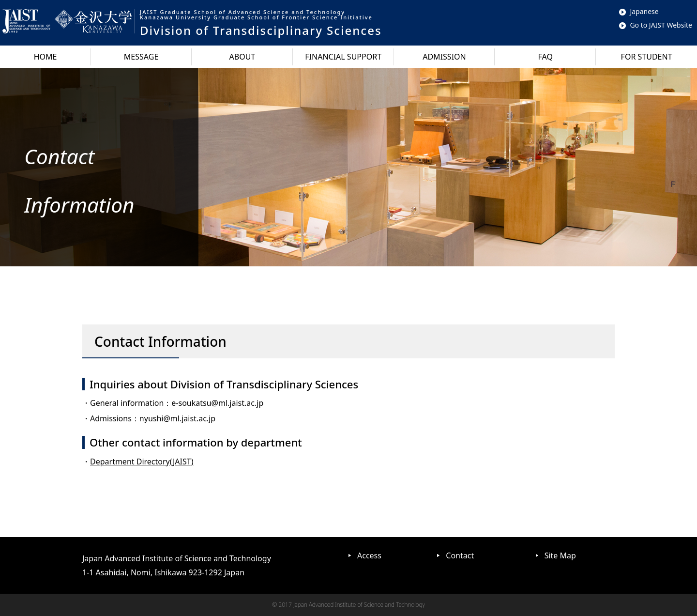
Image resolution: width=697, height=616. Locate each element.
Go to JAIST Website (656, 25)
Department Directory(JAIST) (142, 462)
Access (369, 555)
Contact (460, 555)
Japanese (639, 11)
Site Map (560, 555)
